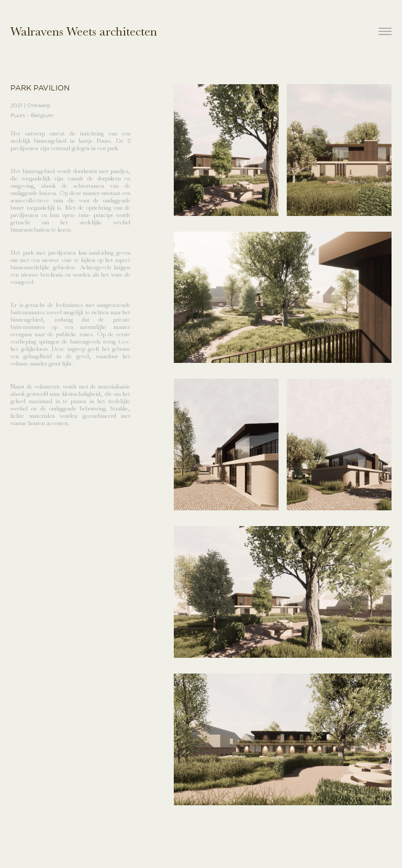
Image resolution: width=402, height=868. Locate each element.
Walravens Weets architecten (84, 31)
